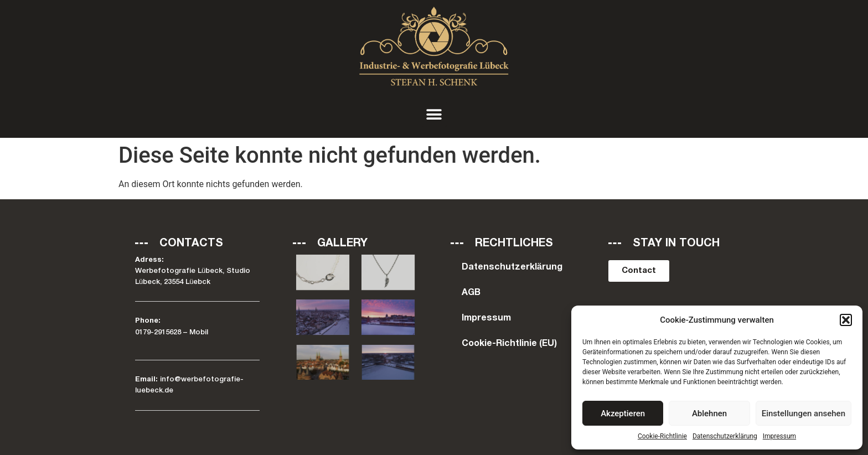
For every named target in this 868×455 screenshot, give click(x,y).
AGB (471, 293)
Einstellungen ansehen (804, 413)
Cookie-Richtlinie (662, 436)
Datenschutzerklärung (725, 436)
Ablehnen (709, 413)
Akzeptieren (623, 413)
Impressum (779, 436)
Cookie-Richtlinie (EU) (509, 344)
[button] (846, 320)
